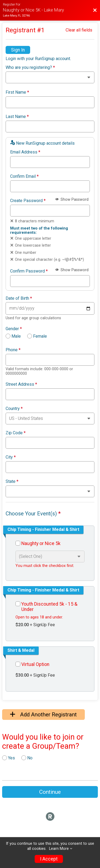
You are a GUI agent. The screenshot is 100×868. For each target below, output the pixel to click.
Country (14, 409)
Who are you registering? (30, 68)
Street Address (21, 384)
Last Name (17, 117)
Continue (50, 792)
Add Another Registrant (43, 715)
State (12, 482)
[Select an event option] (50, 557)
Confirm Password (29, 271)
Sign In (18, 50)
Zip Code (16, 433)
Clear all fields (79, 30)
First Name (17, 92)
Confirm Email (24, 176)
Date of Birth (19, 298)
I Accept (49, 859)
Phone (13, 350)
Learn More (59, 849)
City (11, 457)
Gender (14, 329)
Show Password (72, 200)
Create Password (28, 201)
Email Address (25, 152)
